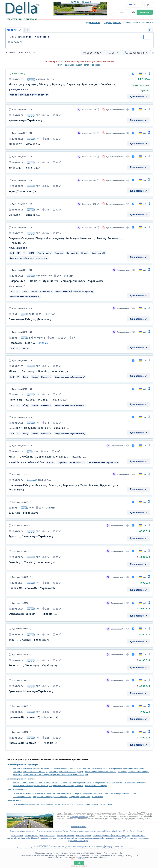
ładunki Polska (106, 804)
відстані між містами (59, 797)
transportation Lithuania (22, 797)
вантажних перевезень (79, 817)
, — (31, 536)
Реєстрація (145, 12)
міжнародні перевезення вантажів (89, 838)
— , (30, 319)
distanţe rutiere (97, 797)
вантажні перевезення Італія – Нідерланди (66, 772)
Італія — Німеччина (29, 37)
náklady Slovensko (92, 804)
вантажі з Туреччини (102, 836)
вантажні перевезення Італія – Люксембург (30, 772)
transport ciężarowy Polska (109, 793)
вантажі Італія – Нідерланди (135, 782)
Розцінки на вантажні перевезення (23, 831)
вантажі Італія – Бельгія (69, 782)
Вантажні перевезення (17, 765)
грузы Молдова (47, 804)
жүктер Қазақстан (62, 804)
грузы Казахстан (33, 804)
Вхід (122, 12)
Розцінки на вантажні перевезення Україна (53, 831)
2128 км (43, 343)
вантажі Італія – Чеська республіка (69, 786)
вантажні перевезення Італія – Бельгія (98, 768)
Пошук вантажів (14, 801)
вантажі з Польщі (48, 836)
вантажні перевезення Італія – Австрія (66, 768)
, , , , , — (62, 84)
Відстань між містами (113, 831)
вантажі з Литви (14, 838)
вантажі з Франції (84, 836)
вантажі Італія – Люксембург (111, 782)
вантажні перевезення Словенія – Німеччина (31, 768)
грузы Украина (19, 804)
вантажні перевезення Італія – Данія (130, 768)
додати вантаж (93, 23)
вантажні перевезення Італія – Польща (100, 772)
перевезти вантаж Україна (117, 838)
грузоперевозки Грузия (87, 793)
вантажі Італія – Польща (23, 786)
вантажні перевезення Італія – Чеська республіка (33, 775)
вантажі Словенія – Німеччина (25, 782)
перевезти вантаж (48, 838)
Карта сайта (141, 831)
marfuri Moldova (77, 804)
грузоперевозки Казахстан (45, 793)
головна (74, 827)
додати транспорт (113, 23)
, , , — (56, 281)
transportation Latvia (128, 793)
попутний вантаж (65, 838)
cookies (56, 853)
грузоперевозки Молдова (67, 793)
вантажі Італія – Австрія (49, 782)
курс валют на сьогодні (78, 841)
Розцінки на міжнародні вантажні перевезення (87, 831)
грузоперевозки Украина (23, 793)
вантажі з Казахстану (121, 836)
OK (79, 863)
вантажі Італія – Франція (44, 786)
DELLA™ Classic (129, 831)
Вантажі (31, 779)
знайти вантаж (17, 836)
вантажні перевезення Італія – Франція (133, 772)
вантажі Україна (32, 836)
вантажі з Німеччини (66, 836)
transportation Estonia (41, 797)
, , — (39, 371)
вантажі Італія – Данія (89, 782)
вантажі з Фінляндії (31, 838)
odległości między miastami (80, 797)
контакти (83, 827)
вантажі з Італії (139, 836)
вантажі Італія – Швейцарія (96, 786)
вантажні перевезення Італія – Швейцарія (71, 775)
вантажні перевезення (139, 838)
